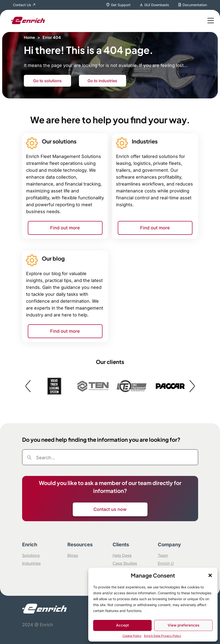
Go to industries (102, 81)
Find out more (65, 228)
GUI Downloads (157, 5)
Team (163, 555)
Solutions (31, 555)
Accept (122, 625)
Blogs (73, 555)
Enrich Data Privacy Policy (163, 636)
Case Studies (125, 563)
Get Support (121, 5)
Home (29, 37)
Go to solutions (47, 81)
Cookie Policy (132, 636)
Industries (31, 563)
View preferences (183, 625)
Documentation (195, 5)
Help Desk (122, 555)
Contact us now (110, 509)
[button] (210, 575)
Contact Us (22, 5)
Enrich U (166, 563)
